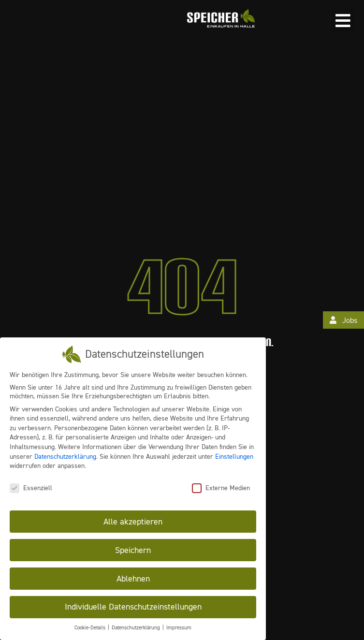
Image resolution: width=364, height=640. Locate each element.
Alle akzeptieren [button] (133, 521)
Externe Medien (221, 488)
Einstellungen (234, 456)
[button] (343, 21)
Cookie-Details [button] (91, 628)
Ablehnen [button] (133, 578)
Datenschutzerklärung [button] (137, 628)
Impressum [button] (179, 628)
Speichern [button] (133, 550)
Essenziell (31, 488)
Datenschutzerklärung (65, 456)
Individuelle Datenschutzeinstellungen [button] (133, 607)
